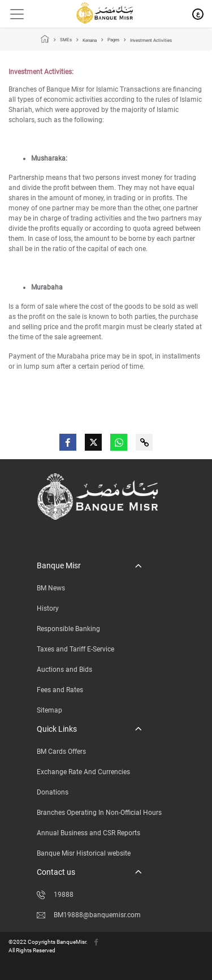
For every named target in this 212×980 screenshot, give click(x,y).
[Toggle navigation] (13, 14)
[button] (89, 566)
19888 (55, 895)
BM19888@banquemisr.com (89, 915)
